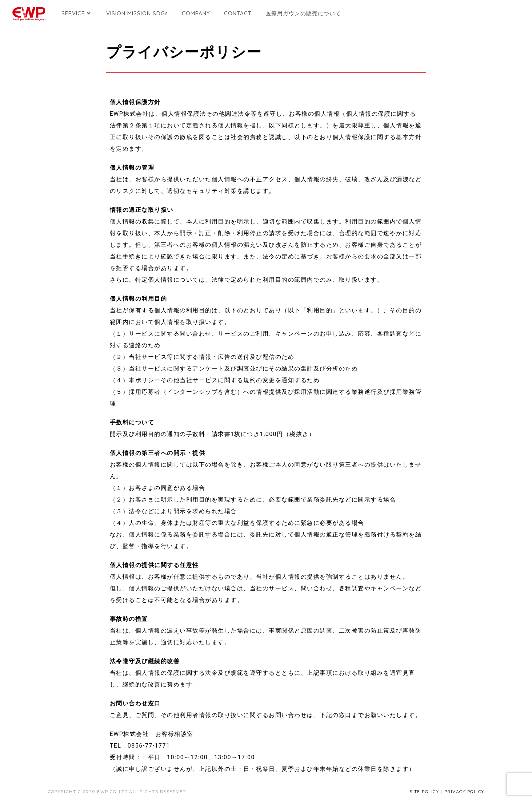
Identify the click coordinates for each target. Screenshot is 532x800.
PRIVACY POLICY (464, 791)
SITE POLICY (424, 791)
